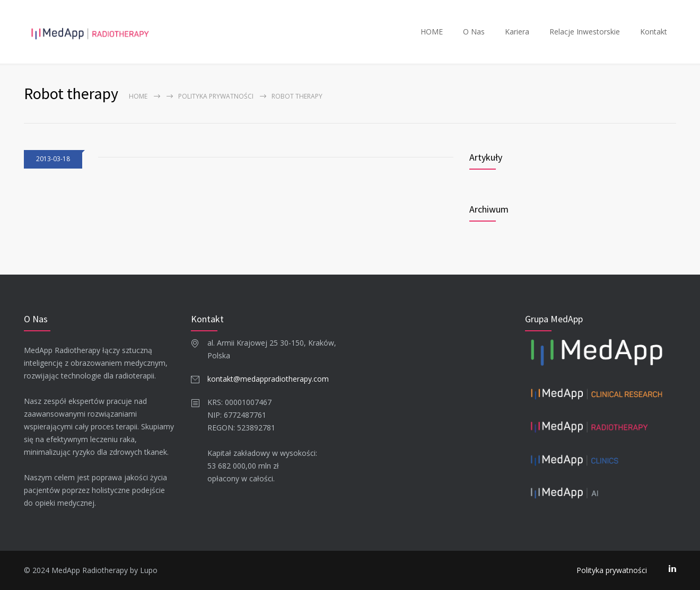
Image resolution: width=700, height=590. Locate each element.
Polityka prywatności (216, 96)
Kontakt (654, 32)
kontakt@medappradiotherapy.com (268, 379)
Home (138, 96)
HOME (432, 32)
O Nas (474, 32)
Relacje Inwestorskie (585, 32)
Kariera (517, 32)
